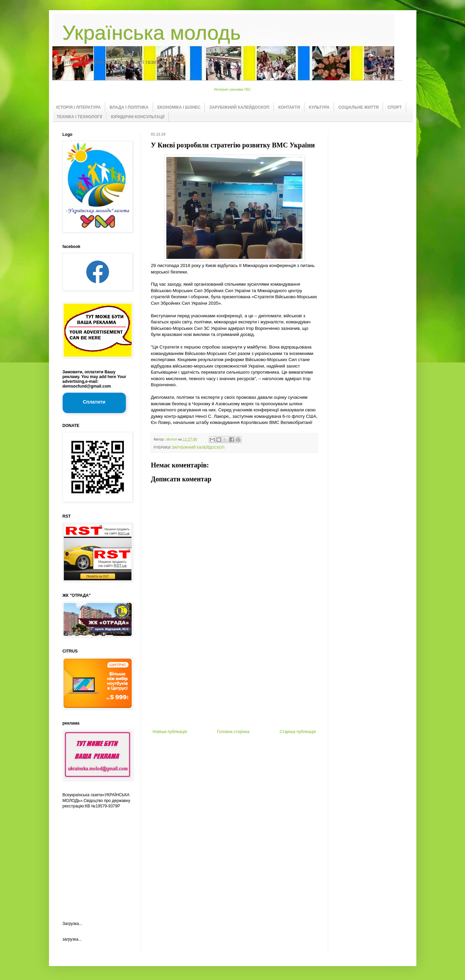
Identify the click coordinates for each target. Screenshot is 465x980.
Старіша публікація (298, 732)
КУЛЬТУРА (319, 107)
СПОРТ (395, 107)
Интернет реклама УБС (232, 90)
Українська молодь (152, 33)
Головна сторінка (233, 732)
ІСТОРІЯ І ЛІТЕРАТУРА (79, 107)
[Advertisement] (234, 678)
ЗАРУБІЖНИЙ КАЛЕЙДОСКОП (239, 107)
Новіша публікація (170, 732)
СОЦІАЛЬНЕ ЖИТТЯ (359, 107)
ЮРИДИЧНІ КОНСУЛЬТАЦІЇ (138, 117)
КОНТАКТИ (289, 107)
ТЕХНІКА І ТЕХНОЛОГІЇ (80, 117)
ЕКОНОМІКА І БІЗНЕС (179, 107)
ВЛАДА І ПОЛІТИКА (129, 107)
